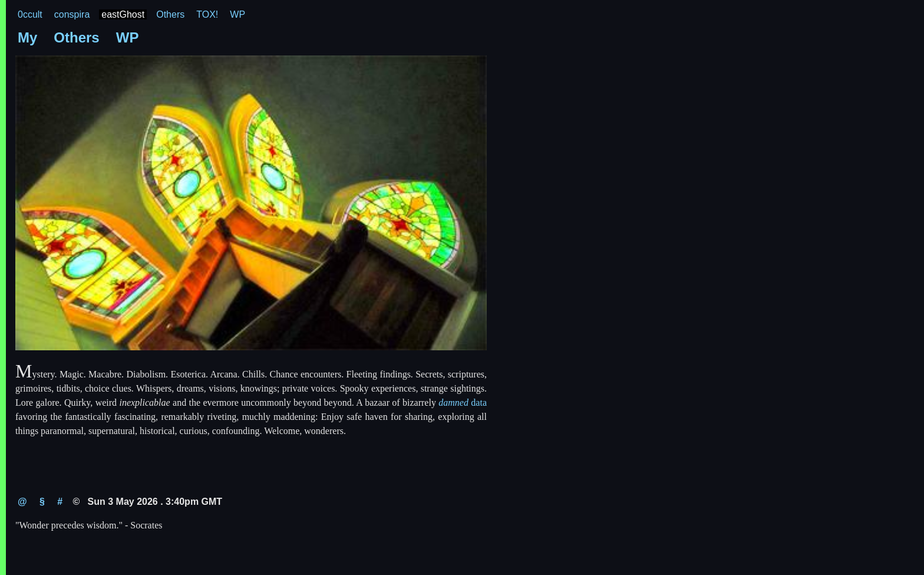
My (27, 37)
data (463, 402)
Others (170, 14)
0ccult (30, 14)
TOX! (207, 14)
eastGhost (123, 14)
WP (237, 14)
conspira (72, 14)
